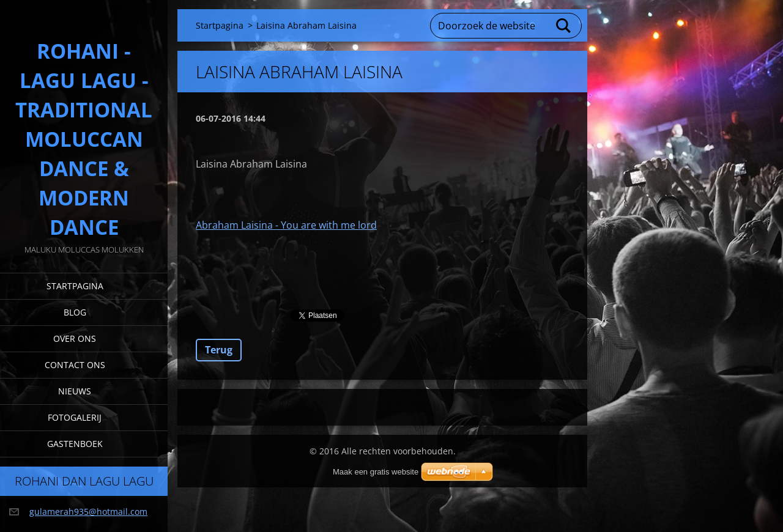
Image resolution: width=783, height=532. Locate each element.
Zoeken (564, 26)
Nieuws (75, 391)
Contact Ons (75, 365)
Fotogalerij (75, 417)
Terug (219, 350)
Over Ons (75, 338)
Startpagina (75, 286)
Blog (75, 312)
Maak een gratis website (376, 472)
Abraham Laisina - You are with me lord (286, 225)
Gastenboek (75, 444)
